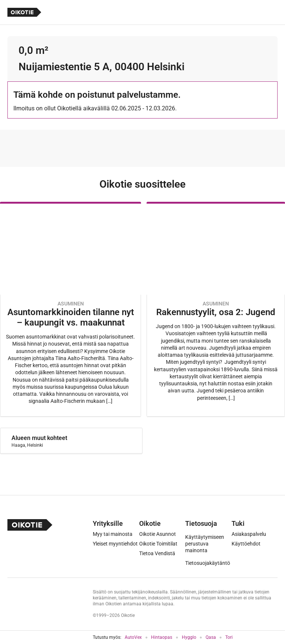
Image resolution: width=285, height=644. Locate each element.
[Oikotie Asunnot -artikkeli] (71, 309)
